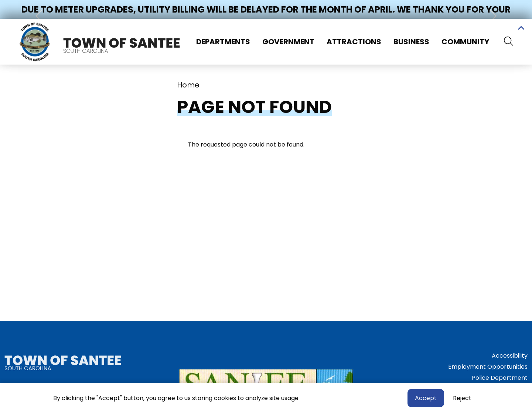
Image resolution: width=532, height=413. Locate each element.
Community (465, 42)
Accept (426, 399)
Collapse (521, 29)
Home (188, 85)
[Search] (509, 42)
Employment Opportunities (488, 367)
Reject (462, 399)
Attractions (354, 42)
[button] (40, 16)
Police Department (500, 378)
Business (411, 42)
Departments (223, 42)
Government (288, 42)
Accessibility (510, 356)
